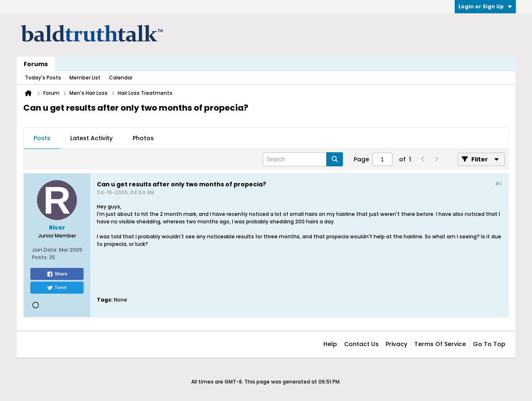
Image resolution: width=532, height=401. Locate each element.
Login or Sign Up (485, 6)
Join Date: (45, 250)
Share (57, 274)
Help (330, 344)
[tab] (42, 139)
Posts (42, 138)
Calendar (121, 78)
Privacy (397, 344)
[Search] (303, 159)
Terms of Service (440, 344)
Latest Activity (91, 138)
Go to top (489, 344)
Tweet (57, 288)
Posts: (40, 257)
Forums (36, 64)
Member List (85, 78)
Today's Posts (43, 78)
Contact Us (361, 344)
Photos (143, 138)
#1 (498, 184)
